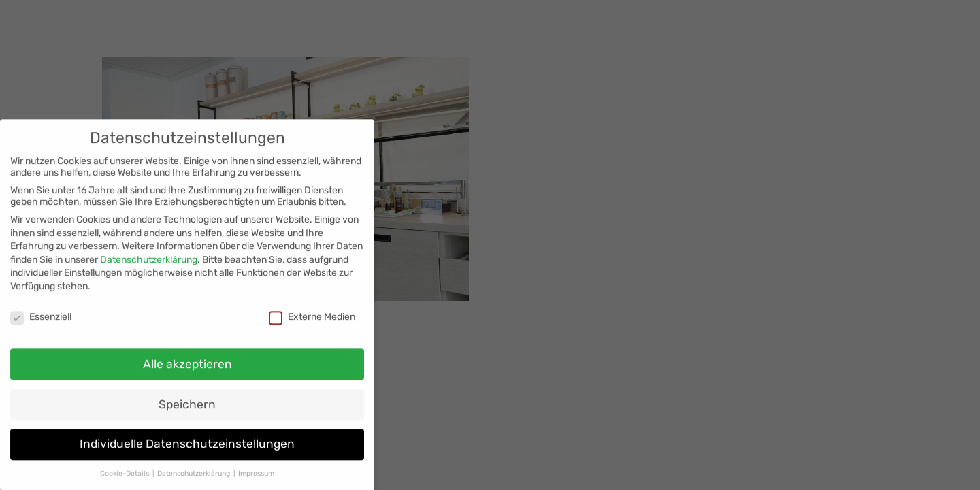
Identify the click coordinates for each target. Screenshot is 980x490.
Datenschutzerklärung (149, 266)
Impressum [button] (256, 480)
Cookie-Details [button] (126, 480)
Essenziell (41, 324)
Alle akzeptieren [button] (187, 371)
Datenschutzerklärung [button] (195, 480)
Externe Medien (312, 324)
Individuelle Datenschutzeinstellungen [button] (187, 451)
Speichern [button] (187, 411)
